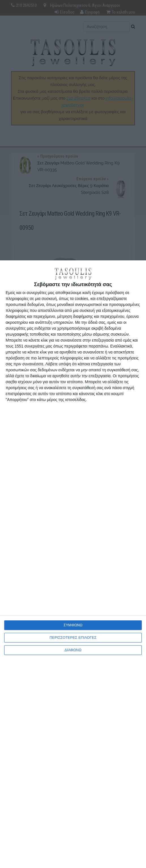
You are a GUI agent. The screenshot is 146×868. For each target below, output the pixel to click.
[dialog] (73, 564)
